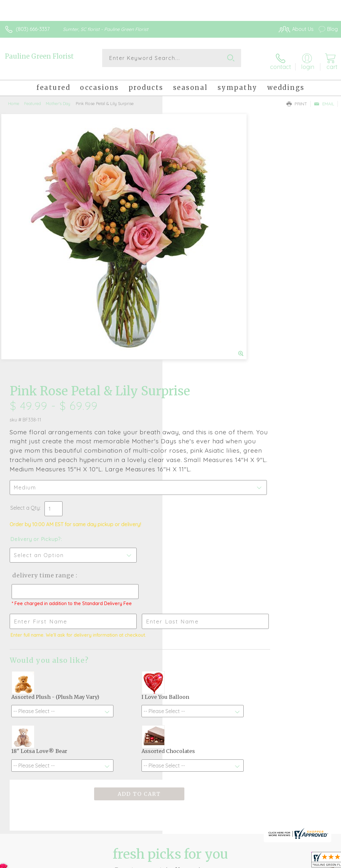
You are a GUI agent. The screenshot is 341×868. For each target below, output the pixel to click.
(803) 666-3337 (33, 29)
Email (324, 99)
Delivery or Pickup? (198, 303)
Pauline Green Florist (39, 56)
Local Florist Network (274, 861)
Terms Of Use (190, 861)
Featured (33, 98)
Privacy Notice (228, 861)
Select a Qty (187, 272)
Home (14, 98)
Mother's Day (58, 98)
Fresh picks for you (171, 690)
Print (297, 99)
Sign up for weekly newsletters (171, 726)
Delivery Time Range (205, 339)
